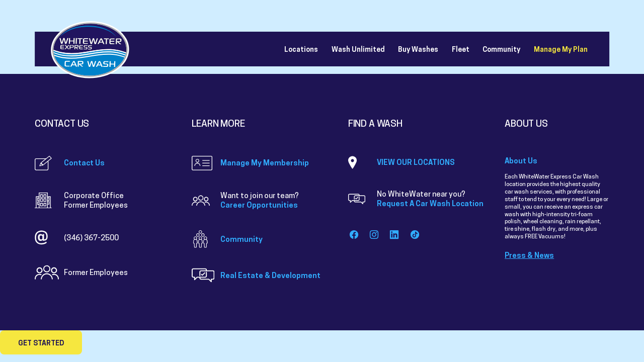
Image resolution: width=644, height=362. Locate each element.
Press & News (529, 255)
